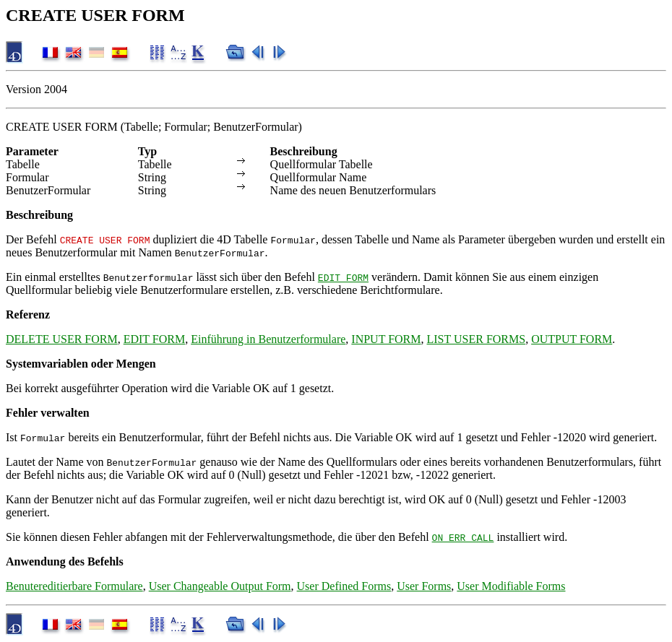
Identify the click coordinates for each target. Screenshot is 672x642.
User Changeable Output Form (220, 586)
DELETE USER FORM (62, 339)
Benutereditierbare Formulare (74, 586)
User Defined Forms (344, 586)
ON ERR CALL (463, 537)
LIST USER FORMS (477, 339)
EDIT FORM (343, 277)
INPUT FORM (386, 339)
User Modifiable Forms (511, 586)
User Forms (424, 586)
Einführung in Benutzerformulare (268, 339)
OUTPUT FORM (572, 339)
